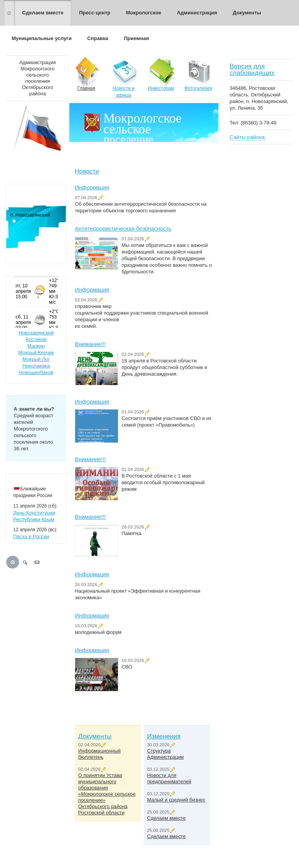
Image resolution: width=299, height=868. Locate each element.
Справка (98, 38)
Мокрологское (143, 13)
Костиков (36, 339)
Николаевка (36, 366)
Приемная (136, 38)
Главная (86, 74)
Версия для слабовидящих (252, 70)
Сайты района (247, 137)
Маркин (36, 346)
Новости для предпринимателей (169, 778)
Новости (87, 171)
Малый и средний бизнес (176, 800)
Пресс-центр (95, 13)
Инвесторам (161, 74)
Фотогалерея (198, 74)
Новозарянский (36, 333)
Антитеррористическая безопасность (123, 229)
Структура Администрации (165, 754)
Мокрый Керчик (36, 353)
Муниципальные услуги (42, 38)
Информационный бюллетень (99, 754)
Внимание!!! (90, 344)
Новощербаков (36, 372)
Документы (247, 13)
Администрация (197, 13)
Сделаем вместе (43, 13)
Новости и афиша (124, 78)
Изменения (164, 736)
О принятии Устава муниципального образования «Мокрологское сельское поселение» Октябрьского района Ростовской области (107, 794)
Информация (92, 187)
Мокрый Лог (36, 359)
